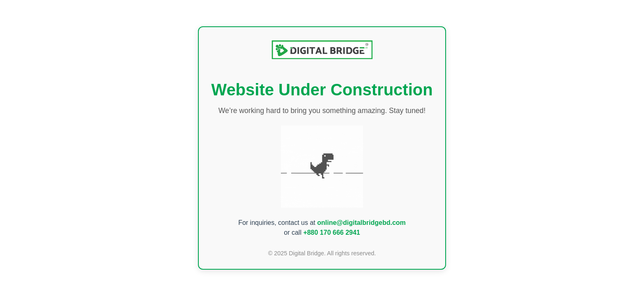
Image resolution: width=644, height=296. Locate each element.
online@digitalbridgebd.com (361, 223)
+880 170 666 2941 (331, 232)
